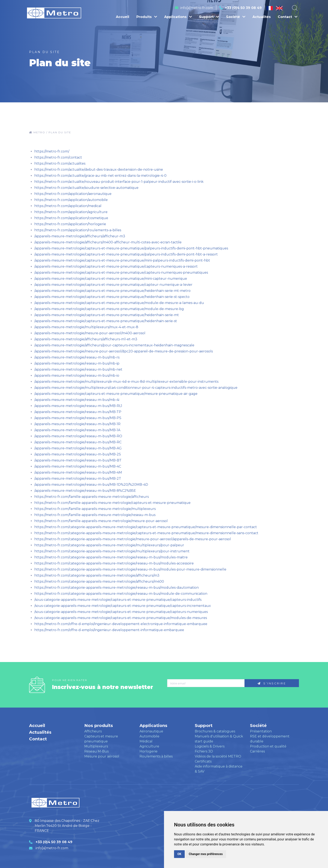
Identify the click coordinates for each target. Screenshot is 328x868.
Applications (178, 17)
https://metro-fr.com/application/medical (68, 206)
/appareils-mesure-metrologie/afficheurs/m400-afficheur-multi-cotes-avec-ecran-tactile (108, 242)
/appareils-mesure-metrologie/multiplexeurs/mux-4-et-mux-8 (86, 327)
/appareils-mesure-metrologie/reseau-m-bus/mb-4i (77, 400)
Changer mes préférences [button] (206, 854)
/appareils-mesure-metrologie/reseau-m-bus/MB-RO (78, 436)
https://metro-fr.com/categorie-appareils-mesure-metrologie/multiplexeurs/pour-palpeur (109, 545)
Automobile (149, 736)
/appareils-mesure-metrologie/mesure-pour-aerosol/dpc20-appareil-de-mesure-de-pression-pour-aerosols (124, 351)
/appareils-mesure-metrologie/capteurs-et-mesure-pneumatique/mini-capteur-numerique (111, 279)
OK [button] (179, 854)
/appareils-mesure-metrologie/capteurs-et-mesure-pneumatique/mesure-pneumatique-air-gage (116, 394)
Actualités (262, 17)
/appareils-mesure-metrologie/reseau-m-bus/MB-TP (78, 412)
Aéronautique (151, 731)
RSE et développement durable (270, 739)
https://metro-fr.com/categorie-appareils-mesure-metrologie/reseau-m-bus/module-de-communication (121, 594)
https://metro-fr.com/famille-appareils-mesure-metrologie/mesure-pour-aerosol (101, 521)
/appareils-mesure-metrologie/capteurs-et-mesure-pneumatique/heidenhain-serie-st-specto (112, 297)
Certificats (203, 761)
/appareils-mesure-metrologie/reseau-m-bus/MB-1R (77, 424)
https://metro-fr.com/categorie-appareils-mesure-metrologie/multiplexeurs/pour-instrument (112, 551)
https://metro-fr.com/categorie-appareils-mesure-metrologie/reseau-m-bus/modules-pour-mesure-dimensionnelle (130, 569)
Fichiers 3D (204, 751)
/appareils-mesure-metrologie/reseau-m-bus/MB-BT (78, 460)
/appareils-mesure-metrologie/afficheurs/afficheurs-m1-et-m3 (86, 339)
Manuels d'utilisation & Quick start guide (219, 739)
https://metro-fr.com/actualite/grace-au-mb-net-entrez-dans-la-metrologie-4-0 (100, 176)
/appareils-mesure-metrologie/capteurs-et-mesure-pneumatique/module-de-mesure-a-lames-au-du (119, 303)
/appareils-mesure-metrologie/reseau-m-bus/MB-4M (78, 472)
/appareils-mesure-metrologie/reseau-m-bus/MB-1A (77, 430)
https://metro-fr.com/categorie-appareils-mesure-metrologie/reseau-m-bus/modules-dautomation (117, 588)
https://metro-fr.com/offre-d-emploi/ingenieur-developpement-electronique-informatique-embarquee (121, 624)
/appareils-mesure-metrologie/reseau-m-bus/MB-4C (78, 466)
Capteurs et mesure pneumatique (101, 739)
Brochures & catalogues (215, 731)
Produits (147, 17)
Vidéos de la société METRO (218, 756)
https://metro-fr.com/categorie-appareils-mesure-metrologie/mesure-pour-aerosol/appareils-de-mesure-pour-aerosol (133, 539)
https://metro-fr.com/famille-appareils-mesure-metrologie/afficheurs (92, 497)
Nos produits (99, 726)
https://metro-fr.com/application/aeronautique (73, 194)
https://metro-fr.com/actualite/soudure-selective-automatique (86, 188)
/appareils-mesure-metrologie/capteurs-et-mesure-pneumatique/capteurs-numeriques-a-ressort (116, 266)
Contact (288, 17)
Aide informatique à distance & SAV (219, 769)
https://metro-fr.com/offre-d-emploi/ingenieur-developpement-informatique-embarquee (109, 630)
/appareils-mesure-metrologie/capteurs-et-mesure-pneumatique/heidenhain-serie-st (106, 321)
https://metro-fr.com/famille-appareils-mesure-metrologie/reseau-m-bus (95, 515)
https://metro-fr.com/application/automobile (71, 200)
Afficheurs (93, 731)
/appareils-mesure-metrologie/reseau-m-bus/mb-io (77, 376)
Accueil (123, 17)
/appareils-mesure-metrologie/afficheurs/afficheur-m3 (80, 236)
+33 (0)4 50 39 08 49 (243, 8)
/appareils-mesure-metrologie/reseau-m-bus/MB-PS (78, 418)
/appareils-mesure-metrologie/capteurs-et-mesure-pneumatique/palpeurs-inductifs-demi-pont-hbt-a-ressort (126, 254)
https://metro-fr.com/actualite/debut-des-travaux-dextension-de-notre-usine (99, 170)
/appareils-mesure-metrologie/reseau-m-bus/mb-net (78, 369)
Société (236, 17)
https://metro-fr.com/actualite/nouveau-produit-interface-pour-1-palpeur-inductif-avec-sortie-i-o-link (119, 182)
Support (209, 17)
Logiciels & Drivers (210, 746)
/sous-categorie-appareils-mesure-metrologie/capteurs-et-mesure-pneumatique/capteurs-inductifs (118, 600)
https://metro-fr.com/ (52, 151)
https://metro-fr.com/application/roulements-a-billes (78, 230)
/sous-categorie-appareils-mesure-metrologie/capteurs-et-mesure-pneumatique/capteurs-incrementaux (123, 606)
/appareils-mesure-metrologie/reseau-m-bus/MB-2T (78, 478)
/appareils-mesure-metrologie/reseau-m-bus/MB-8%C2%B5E (85, 491)
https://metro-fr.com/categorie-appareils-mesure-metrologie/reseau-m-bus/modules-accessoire (114, 563)
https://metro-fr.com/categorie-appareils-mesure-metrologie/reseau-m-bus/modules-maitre (111, 557)
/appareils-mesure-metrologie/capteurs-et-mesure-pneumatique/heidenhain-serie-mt (107, 315)
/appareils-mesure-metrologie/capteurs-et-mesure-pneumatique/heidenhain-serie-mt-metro (112, 291)
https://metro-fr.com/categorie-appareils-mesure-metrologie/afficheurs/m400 (99, 581)
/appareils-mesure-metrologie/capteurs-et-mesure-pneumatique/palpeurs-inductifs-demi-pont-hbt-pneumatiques (131, 248)
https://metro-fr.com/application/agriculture (71, 212)
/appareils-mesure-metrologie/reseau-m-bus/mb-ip (77, 363)
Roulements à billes (156, 756)
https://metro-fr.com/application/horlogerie (70, 224)
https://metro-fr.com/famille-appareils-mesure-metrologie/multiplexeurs (95, 509)
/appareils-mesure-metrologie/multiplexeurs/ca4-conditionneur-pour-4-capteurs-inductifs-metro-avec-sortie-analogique (136, 388)
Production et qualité (268, 746)
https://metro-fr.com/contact (58, 157)
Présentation (261, 731)
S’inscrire (272, 683)
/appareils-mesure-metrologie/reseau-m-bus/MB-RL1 (78, 406)
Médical (146, 741)
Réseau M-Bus (96, 751)
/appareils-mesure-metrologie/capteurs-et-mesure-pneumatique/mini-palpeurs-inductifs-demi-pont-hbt (122, 260)
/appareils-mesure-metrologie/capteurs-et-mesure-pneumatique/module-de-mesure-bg (109, 309)
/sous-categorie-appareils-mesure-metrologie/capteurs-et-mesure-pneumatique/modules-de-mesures (121, 618)
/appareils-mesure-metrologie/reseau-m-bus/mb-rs (77, 357)
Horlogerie (149, 751)
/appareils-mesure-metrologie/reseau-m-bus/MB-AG (78, 448)
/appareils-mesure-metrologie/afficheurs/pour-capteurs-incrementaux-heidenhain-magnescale (114, 345)
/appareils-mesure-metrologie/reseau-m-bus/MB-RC (78, 442)
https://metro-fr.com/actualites (60, 163)
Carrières (257, 751)
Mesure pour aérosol (102, 756)
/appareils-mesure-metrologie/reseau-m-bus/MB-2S (78, 454)
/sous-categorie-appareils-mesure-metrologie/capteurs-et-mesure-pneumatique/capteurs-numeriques (121, 612)
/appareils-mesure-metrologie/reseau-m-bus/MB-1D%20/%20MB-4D (91, 485)
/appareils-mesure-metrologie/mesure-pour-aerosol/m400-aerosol (90, 333)
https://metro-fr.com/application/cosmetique (71, 218)
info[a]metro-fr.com (197, 8)
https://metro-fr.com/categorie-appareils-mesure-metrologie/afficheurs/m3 (97, 575)
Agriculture (149, 746)
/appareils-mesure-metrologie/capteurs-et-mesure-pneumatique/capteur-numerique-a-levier (113, 285)
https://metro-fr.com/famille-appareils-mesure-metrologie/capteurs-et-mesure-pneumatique (112, 503)
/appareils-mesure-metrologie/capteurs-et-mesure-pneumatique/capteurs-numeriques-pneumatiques (121, 273)
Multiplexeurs (96, 746)
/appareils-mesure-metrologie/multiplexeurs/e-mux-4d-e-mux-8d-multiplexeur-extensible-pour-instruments (126, 382)
